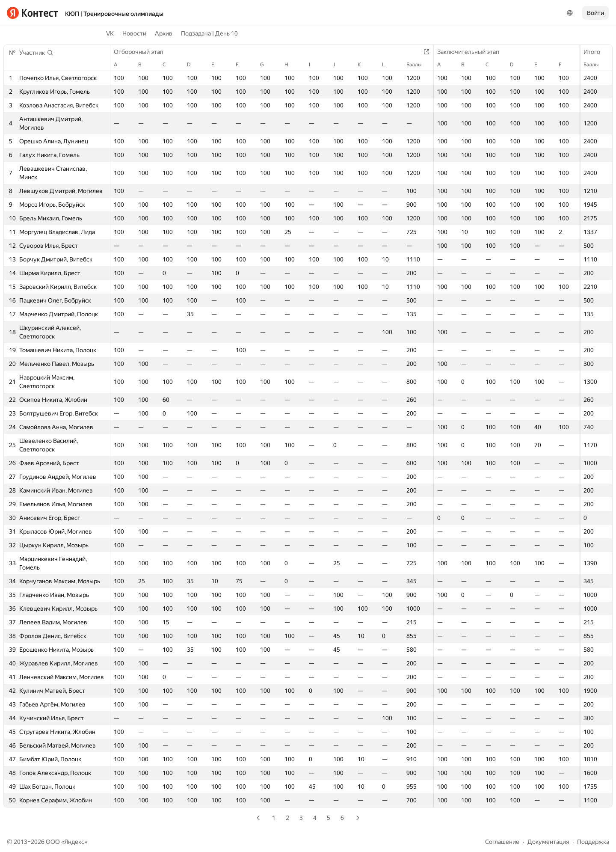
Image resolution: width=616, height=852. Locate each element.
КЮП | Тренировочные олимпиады (114, 14)
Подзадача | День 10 (209, 33)
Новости (134, 33)
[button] (36, 53)
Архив (164, 33)
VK (110, 33)
